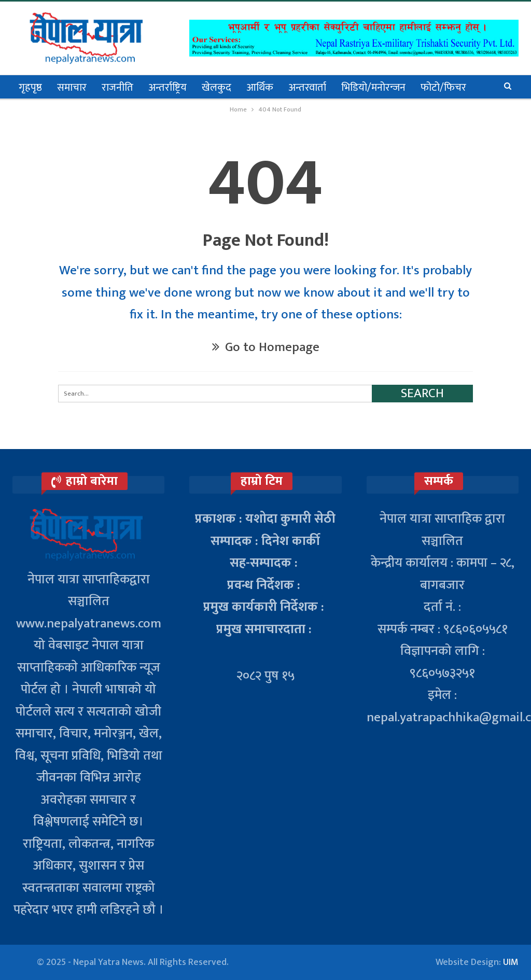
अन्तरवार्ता (307, 88)
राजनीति (117, 88)
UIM (511, 962)
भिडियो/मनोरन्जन (373, 88)
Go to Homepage (266, 347)
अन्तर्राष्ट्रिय (167, 88)
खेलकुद (216, 88)
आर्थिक (260, 88)
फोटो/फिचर (443, 88)
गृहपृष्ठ (30, 88)
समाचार (72, 88)
